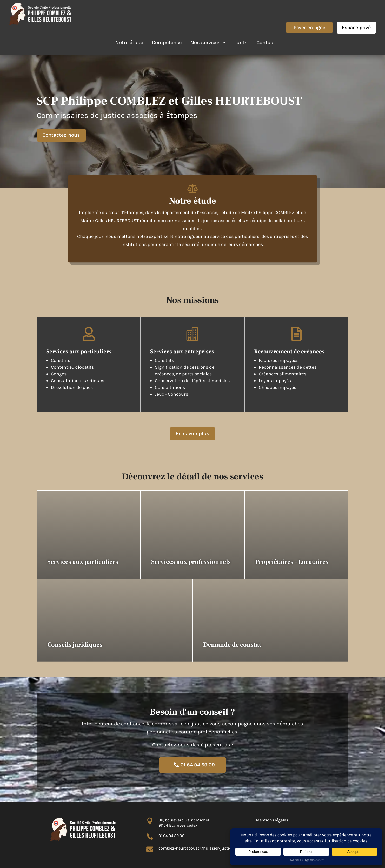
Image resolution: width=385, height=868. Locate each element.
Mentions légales (272, 820)
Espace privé (356, 27)
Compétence (167, 42)
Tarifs (241, 42)
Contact (266, 42)
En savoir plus (192, 433)
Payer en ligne (309, 27)
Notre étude (129, 42)
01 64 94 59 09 (198, 765)
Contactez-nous (61, 135)
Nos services (205, 42)
